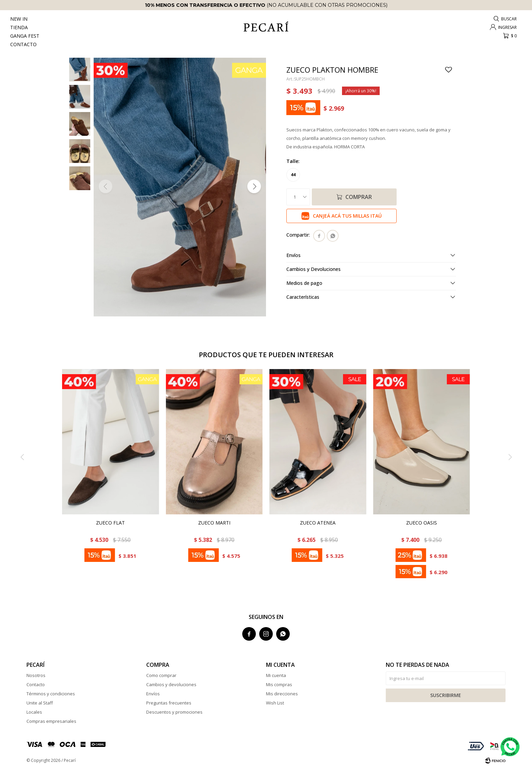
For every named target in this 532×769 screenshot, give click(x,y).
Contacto (23, 44)
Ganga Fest (25, 36)
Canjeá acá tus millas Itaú (347, 216)
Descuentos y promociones (174, 712)
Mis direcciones (282, 694)
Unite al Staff (40, 703)
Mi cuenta (276, 675)
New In (19, 19)
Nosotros (36, 675)
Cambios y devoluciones (171, 684)
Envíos (153, 694)
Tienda (19, 27)
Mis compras (279, 684)
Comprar (359, 197)
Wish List (275, 703)
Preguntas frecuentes (169, 703)
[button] (254, 186)
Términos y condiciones (51, 694)
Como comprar (161, 675)
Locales (34, 712)
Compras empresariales (51, 721)
